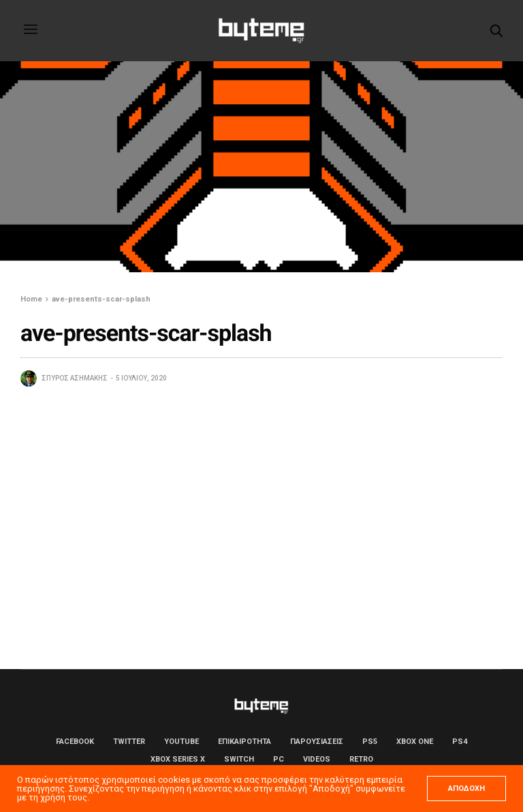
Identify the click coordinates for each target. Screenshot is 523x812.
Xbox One (415, 742)
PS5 (370, 742)
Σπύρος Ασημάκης (75, 378)
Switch (239, 759)
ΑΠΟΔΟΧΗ (466, 789)
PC (279, 759)
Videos (317, 759)
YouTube (181, 742)
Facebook (75, 742)
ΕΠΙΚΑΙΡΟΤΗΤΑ (244, 742)
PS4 (460, 742)
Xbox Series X (178, 759)
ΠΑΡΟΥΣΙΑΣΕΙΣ (317, 742)
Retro (361, 759)
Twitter (129, 742)
